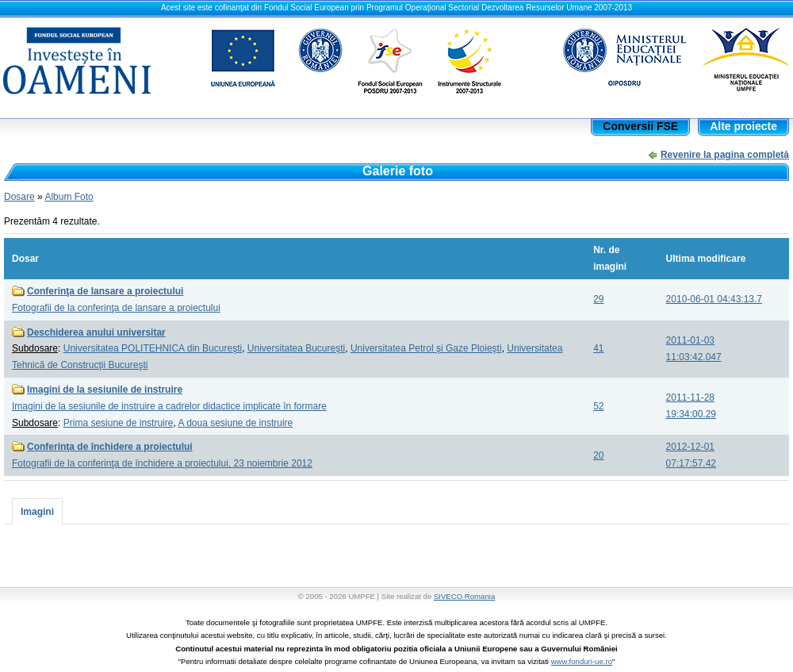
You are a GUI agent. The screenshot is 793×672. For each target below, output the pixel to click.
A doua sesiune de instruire (235, 423)
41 (598, 348)
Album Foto (69, 197)
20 (598, 455)
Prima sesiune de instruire (119, 423)
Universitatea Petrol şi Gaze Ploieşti (426, 348)
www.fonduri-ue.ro (582, 661)
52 (598, 406)
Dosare (19, 197)
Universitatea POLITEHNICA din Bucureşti (153, 348)
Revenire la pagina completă (725, 155)
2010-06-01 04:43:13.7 (714, 299)
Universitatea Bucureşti (296, 348)
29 (598, 299)
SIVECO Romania (464, 596)
